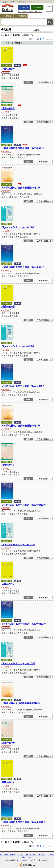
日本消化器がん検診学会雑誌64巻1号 (21, 426)
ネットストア (8, 2)
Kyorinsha (20, 860)
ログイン (24, 7)
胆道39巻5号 (8, 465)
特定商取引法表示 (8, 855)
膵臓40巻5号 (8, 584)
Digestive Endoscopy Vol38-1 (18, 346)
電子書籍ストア (25, 2)
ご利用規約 (42, 855)
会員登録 (37, 8)
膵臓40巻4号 (8, 782)
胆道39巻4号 (8, 743)
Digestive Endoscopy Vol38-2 (18, 227)
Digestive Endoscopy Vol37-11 (18, 663)
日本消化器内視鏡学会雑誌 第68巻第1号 (23, 386)
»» (51, 39)
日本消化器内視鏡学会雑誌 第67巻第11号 (24, 624)
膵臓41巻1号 (8, 69)
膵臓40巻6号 (8, 307)
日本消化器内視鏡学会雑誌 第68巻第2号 (23, 267)
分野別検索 (21, 16)
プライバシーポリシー (26, 855)
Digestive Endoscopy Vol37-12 (18, 544)
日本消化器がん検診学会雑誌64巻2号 (21, 188)
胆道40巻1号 (8, 108)
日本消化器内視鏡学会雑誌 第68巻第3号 (23, 148)
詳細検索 (7, 16)
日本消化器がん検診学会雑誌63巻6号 (22, 703)
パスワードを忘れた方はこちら (30, 12)
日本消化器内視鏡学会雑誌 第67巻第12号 (24, 505)
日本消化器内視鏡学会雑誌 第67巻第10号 (24, 822)
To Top (46, 850)
